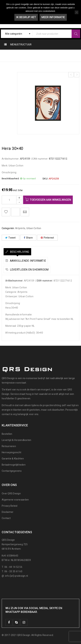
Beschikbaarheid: (11, 179)
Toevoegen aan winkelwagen (50, 200)
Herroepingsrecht (11, 452)
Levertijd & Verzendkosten (16, 440)
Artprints (53, 55)
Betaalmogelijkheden (14, 465)
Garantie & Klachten (13, 459)
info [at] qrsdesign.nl (17, 576)
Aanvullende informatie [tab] (27, 261)
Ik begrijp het (26, 17)
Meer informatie (53, 17)
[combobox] (17, 34)
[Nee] (77, 12)
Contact (6, 518)
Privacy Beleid (10, 506)
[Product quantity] (12, 200)
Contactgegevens (12, 471)
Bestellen (7, 434)
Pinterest (47, 238)
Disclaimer (8, 512)
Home (15, 55)
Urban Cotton (33, 55)
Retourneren (9, 446)
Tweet (11, 238)
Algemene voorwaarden (15, 500)
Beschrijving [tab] (19, 252)
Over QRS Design (11, 493)
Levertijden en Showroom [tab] (29, 270)
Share (28, 238)
